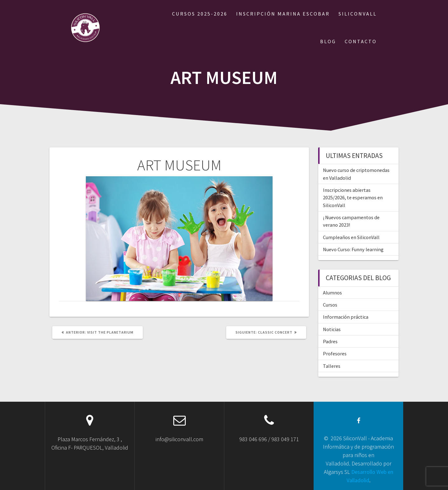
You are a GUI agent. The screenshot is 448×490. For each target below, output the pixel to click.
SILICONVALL (358, 14)
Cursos (330, 305)
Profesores (335, 354)
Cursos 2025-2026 (200, 14)
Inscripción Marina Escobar (283, 14)
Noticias (332, 329)
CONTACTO (361, 41)
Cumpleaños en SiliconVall (351, 237)
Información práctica (346, 317)
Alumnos (332, 293)
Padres (330, 341)
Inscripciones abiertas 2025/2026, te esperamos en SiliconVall (353, 198)
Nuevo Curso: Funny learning (353, 249)
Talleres (332, 366)
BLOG (328, 41)
